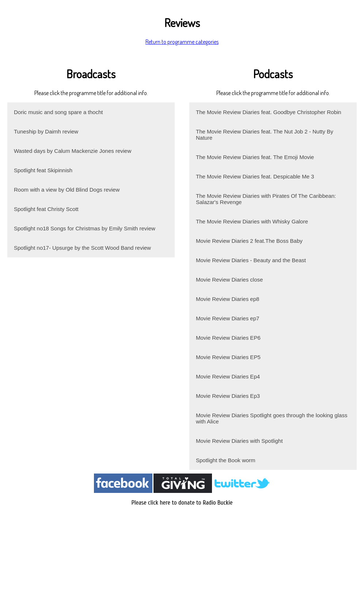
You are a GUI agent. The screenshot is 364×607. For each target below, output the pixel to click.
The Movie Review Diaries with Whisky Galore (252, 221)
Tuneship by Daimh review (46, 131)
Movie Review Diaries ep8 (227, 299)
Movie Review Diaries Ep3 (228, 396)
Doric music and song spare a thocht (58, 112)
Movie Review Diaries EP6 (228, 338)
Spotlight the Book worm (226, 460)
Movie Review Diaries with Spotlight (239, 441)
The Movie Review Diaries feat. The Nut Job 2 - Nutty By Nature (265, 135)
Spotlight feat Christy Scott (46, 209)
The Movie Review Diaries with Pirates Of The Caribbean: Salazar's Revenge (266, 199)
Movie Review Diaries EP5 (228, 357)
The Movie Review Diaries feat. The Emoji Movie (255, 157)
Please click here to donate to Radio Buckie (182, 503)
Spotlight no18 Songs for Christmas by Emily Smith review (85, 228)
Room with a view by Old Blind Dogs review (67, 190)
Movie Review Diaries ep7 (227, 318)
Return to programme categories (182, 42)
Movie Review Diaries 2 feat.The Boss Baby (249, 241)
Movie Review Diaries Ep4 (228, 376)
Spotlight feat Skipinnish (43, 170)
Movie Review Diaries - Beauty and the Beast (251, 260)
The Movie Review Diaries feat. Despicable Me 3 (255, 176)
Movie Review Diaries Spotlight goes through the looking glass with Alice (272, 418)
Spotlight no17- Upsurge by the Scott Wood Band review (82, 248)
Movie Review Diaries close (229, 280)
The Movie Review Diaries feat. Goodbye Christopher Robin (269, 112)
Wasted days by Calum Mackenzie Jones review (73, 151)
